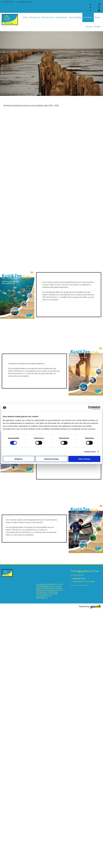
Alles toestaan (84, 459)
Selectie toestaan (51, 459)
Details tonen (90, 452)
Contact (97, 27)
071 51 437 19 (9, 2)
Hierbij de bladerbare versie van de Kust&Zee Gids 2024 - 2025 (31, 106)
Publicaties (87, 17)
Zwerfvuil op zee (48, 17)
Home (25, 17)
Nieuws (97, 17)
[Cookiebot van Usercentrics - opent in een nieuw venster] (90, 408)
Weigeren (19, 459)
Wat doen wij (34, 17)
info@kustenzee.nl (25, 2)
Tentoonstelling (75, 17)
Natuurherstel (62, 17)
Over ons (89, 27)
